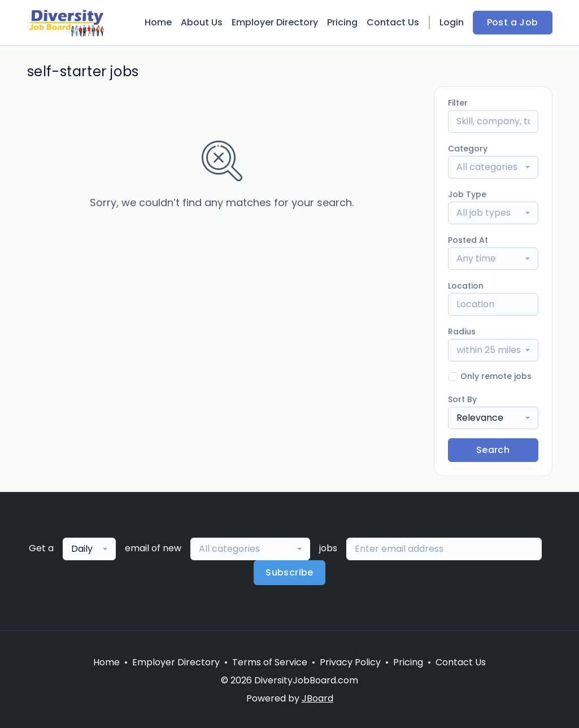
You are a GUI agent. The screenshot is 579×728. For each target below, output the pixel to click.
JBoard (317, 698)
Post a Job (513, 22)
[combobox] (493, 167)
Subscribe (289, 572)
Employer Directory (275, 22)
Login (452, 22)
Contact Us (393, 22)
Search (493, 450)
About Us (202, 22)
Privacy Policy (350, 662)
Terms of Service (270, 662)
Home (158, 22)
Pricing (342, 22)
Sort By (462, 399)
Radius (462, 332)
